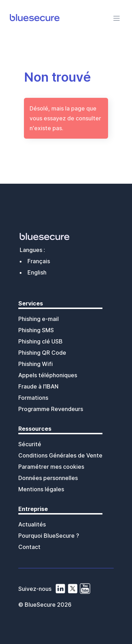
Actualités (32, 524)
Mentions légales (41, 489)
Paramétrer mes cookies (51, 467)
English (37, 272)
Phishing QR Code (42, 353)
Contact (29, 547)
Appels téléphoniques (48, 375)
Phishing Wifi (36, 364)
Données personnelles (48, 478)
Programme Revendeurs (51, 409)
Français (39, 261)
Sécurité (30, 444)
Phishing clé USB (40, 341)
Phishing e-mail (39, 319)
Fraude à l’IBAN (38, 386)
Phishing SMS (36, 330)
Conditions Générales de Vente (60, 455)
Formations (33, 398)
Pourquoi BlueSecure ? (49, 536)
